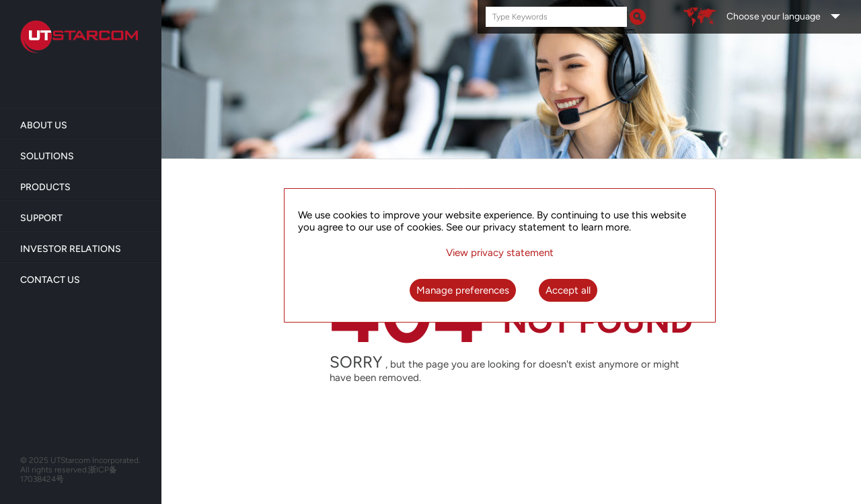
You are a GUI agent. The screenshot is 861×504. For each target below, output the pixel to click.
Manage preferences (463, 290)
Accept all (568, 290)
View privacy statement (500, 253)
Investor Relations (71, 249)
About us (44, 125)
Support (41, 218)
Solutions (47, 156)
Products (45, 187)
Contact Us (50, 280)
